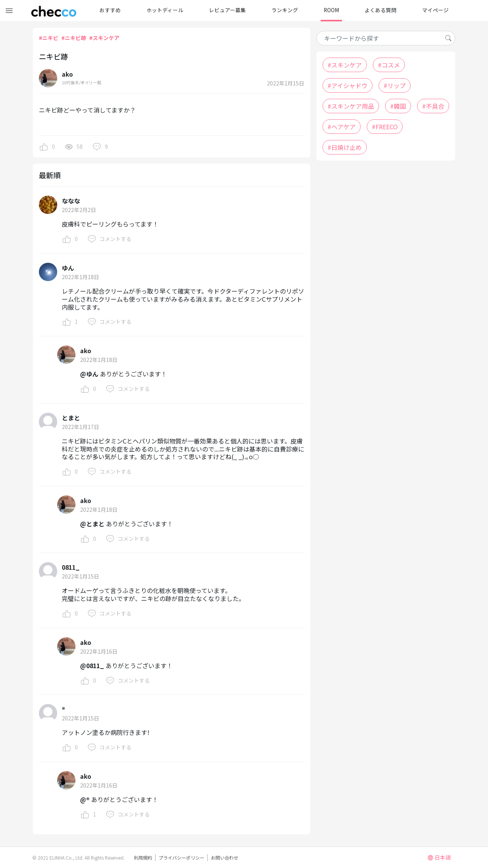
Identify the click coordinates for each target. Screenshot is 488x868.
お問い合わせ (225, 858)
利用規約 (143, 858)
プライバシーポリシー (181, 858)
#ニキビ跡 (74, 38)
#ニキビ (49, 38)
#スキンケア (104, 38)
